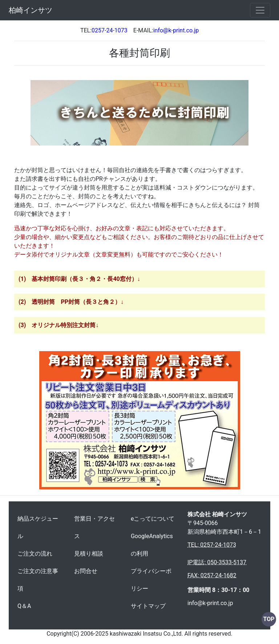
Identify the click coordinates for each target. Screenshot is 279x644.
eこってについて (153, 519)
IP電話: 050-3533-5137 (217, 562)
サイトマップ (148, 606)
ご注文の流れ (35, 554)
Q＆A (24, 606)
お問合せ (86, 571)
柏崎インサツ (31, 10)
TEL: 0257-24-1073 (212, 545)
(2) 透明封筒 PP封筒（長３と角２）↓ (71, 302)
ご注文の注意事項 (38, 580)
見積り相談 (89, 554)
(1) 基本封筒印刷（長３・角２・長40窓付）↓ (79, 279)
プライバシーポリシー (151, 580)
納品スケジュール (38, 527)
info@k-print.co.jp (210, 603)
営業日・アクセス (94, 527)
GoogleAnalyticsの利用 (152, 545)
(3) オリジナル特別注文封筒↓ (58, 325)
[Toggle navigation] (260, 10)
